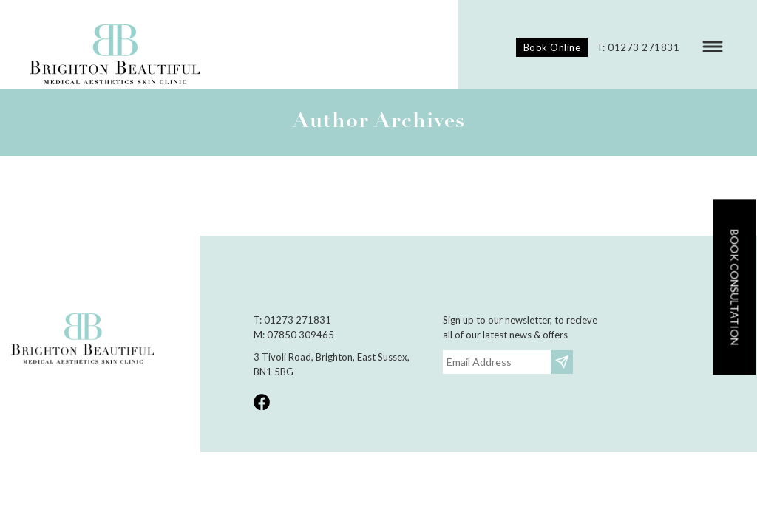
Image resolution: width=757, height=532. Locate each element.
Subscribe (564, 362)
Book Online (552, 47)
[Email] (497, 362)
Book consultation (734, 287)
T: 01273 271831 (638, 47)
